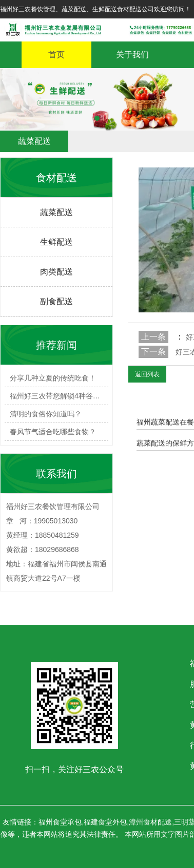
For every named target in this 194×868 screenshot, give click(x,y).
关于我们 (132, 55)
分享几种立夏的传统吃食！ (53, 378)
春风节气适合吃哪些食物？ (53, 432)
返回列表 (147, 374)
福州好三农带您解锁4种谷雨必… (59, 396)
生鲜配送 (56, 242)
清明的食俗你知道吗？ (46, 414)
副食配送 (56, 301)
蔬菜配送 (56, 212)
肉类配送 (56, 272)
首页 (56, 55)
